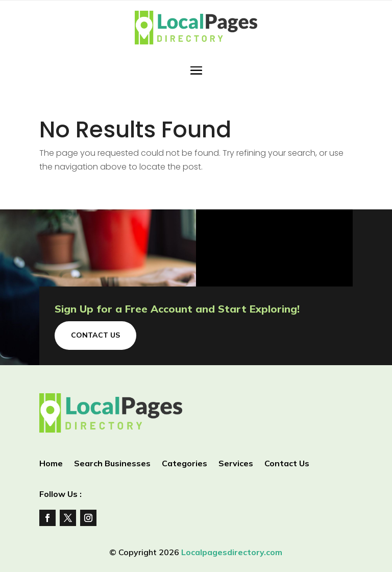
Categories (185, 464)
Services (236, 464)
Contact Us (95, 335)
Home (51, 464)
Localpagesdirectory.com (232, 552)
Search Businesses (112, 464)
